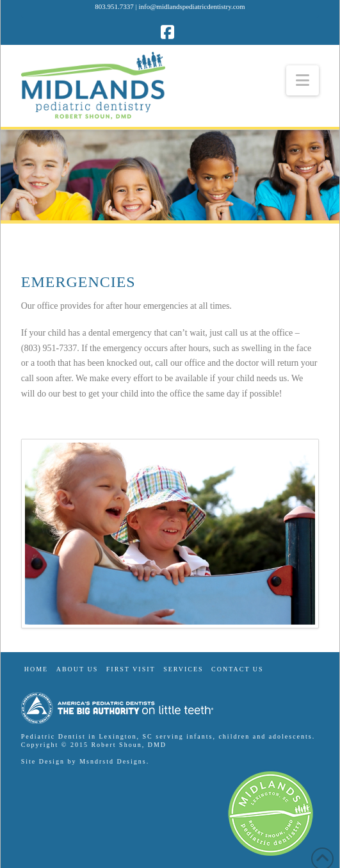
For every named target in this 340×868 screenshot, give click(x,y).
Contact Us (238, 669)
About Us (77, 669)
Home (36, 669)
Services (183, 669)
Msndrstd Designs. (114, 761)
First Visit (131, 669)
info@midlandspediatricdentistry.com (192, 6)
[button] (303, 80)
